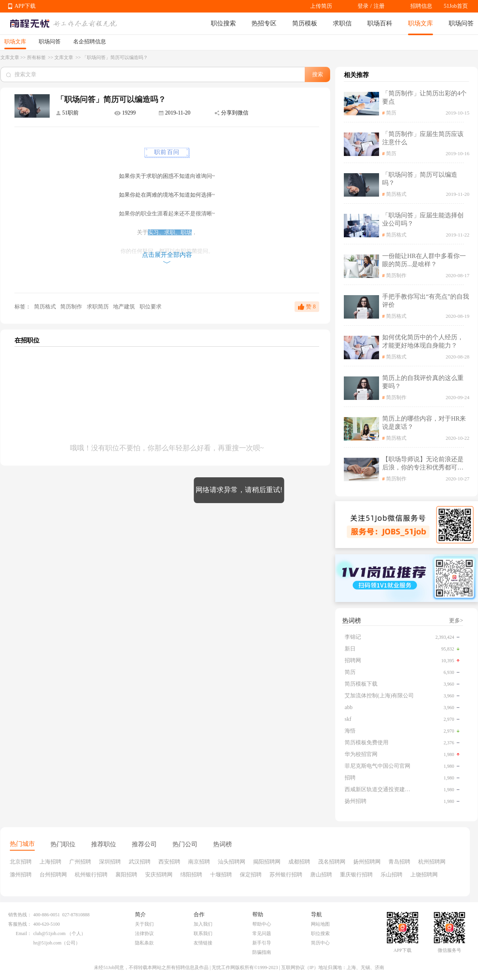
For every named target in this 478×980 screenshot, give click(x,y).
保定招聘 (251, 875)
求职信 (342, 23)
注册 (379, 6)
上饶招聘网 (424, 875)
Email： (24, 933)
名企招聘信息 (90, 42)
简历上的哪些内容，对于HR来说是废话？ (424, 423)
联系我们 (203, 933)
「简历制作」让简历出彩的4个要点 (424, 97)
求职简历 (99, 307)
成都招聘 (299, 862)
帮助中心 (262, 924)
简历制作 (72, 307)
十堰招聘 (221, 875)
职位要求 (151, 307)
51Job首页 (456, 6)
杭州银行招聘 (91, 875)
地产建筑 (125, 307)
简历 (391, 113)
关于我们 (144, 924)
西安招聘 (169, 862)
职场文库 (420, 23)
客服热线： (20, 924)
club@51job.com (49, 933)
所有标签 (37, 57)
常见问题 (262, 933)
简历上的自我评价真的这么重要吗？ (423, 382)
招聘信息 (421, 6)
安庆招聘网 (159, 875)
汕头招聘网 (232, 862)
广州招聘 (80, 862)
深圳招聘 (110, 862)
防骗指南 (262, 952)
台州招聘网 (53, 875)
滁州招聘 (21, 875)
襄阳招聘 (126, 875)
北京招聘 (21, 862)
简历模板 (305, 23)
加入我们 (203, 924)
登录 (363, 6)
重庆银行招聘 (356, 875)
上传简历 (321, 6)
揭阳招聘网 (267, 862)
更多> (456, 621)
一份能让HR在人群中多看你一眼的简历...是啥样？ (424, 260)
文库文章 (10, 57)
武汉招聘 (140, 862)
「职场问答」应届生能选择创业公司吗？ (423, 219)
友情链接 (203, 943)
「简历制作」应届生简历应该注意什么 (423, 138)
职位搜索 (223, 23)
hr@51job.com (47, 943)
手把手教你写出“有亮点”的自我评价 (426, 301)
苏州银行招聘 (286, 875)
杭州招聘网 (432, 862)
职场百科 (380, 23)
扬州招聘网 (367, 862)
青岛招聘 (399, 862)
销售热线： (20, 915)
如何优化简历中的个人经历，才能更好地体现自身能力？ (423, 341)
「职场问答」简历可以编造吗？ (420, 179)
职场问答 (461, 23)
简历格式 (45, 307)
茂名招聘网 (332, 862)
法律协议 (144, 933)
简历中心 (320, 943)
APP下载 (25, 6)
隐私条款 (144, 943)
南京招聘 (199, 862)
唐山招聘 (321, 875)
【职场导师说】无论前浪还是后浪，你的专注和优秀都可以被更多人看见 (423, 464)
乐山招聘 (392, 875)
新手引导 (262, 943)
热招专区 (264, 23)
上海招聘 (50, 862)
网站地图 (320, 924)
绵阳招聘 (191, 875)
